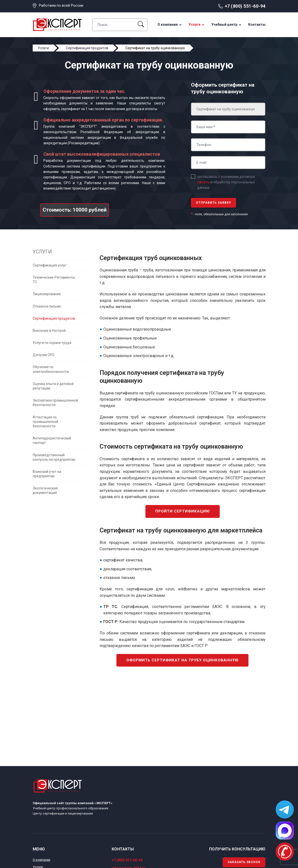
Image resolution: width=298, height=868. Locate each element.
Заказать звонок (244, 862)
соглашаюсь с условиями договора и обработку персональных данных (226, 182)
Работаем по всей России (61, 5)
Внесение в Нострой (49, 331)
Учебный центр (224, 24)
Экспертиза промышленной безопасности (55, 403)
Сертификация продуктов (54, 318)
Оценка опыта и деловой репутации (53, 386)
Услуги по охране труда (52, 343)
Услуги (194, 24)
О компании (168, 24)
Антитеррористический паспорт (52, 440)
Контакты (257, 24)
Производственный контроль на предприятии (54, 457)
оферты (203, 182)
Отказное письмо (47, 306)
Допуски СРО (44, 355)
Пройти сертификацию (183, 511)
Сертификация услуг (50, 265)
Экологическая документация (45, 490)
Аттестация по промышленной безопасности (45, 422)
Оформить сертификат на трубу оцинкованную (182, 660)
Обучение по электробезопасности (51, 369)
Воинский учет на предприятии (47, 474)
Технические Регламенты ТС (54, 280)
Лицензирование (47, 294)
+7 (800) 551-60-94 (245, 6)
